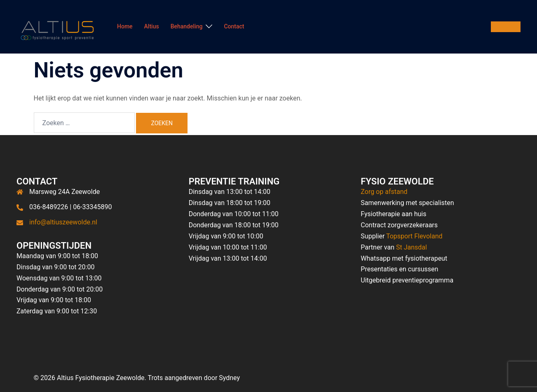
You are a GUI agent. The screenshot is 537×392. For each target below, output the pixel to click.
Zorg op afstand (384, 192)
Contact (234, 26)
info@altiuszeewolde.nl (63, 222)
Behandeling (187, 26)
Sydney (229, 378)
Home (125, 26)
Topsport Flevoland (414, 236)
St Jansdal (412, 247)
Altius (152, 26)
